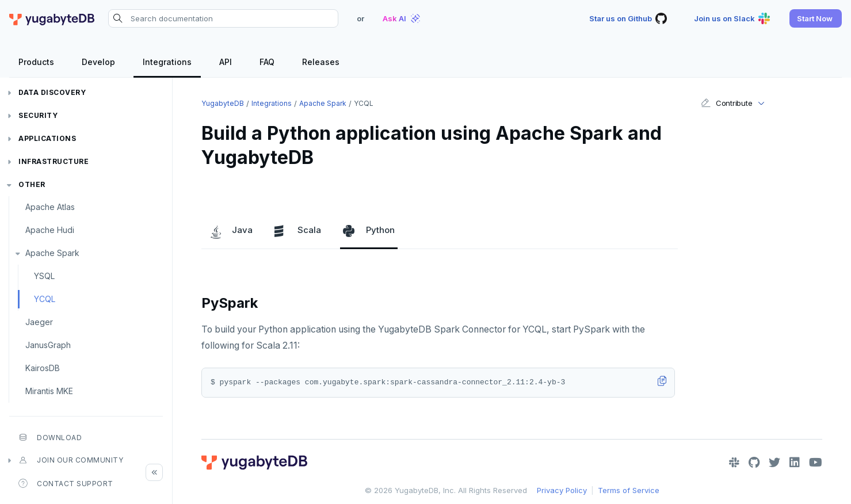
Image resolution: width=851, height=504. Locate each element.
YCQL (45, 299)
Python (369, 231)
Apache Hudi (50, 230)
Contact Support (66, 483)
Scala (298, 231)
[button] (816, 18)
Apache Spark (52, 253)
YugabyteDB (223, 103)
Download (50, 437)
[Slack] (734, 463)
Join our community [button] (71, 460)
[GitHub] (754, 463)
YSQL (44, 276)
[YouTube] (816, 463)
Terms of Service (629, 490)
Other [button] (32, 184)
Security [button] (38, 115)
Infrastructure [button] (54, 161)
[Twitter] (774, 463)
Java (231, 231)
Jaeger (39, 322)
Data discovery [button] (52, 92)
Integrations (272, 103)
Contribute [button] (726, 103)
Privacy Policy (562, 490)
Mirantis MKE (49, 391)
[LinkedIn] (795, 463)
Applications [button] (47, 138)
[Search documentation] (223, 18)
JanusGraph (48, 345)
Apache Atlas (50, 207)
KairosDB (43, 368)
